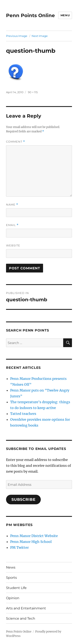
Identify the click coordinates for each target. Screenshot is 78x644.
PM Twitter (19, 547)
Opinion (13, 598)
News (11, 567)
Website (13, 245)
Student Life (16, 588)
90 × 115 (33, 92)
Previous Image (17, 36)
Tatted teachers (23, 414)
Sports (11, 578)
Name (12, 205)
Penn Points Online (30, 15)
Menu (65, 15)
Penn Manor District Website (34, 536)
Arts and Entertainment (26, 608)
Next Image (40, 36)
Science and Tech (21, 618)
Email (12, 225)
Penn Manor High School (31, 542)
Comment (15, 142)
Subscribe (24, 500)
